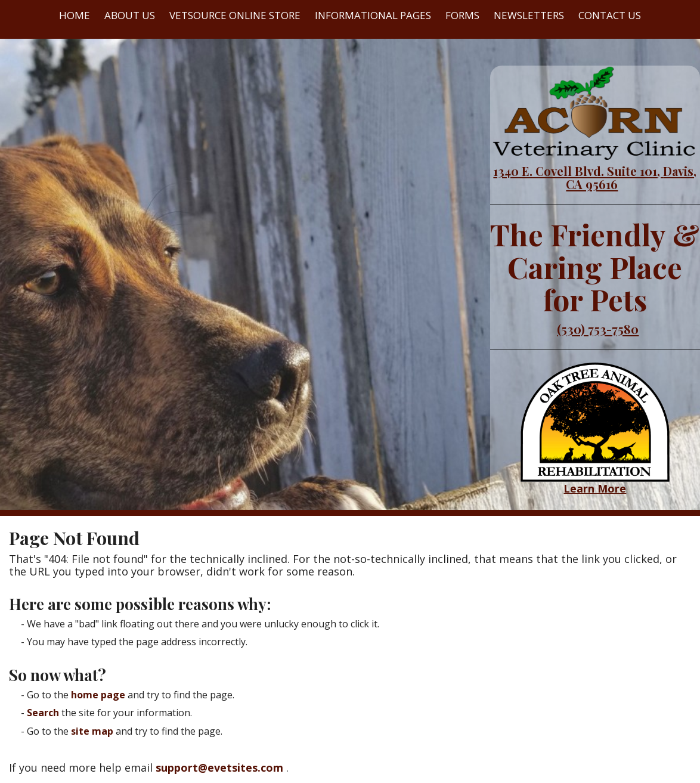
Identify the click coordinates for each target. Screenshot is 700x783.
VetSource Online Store (235, 15)
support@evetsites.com (219, 767)
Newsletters (529, 15)
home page (98, 695)
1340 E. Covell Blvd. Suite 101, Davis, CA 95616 (595, 177)
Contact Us (610, 15)
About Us (130, 15)
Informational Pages (373, 15)
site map (92, 731)
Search (43, 713)
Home (75, 15)
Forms (462, 15)
